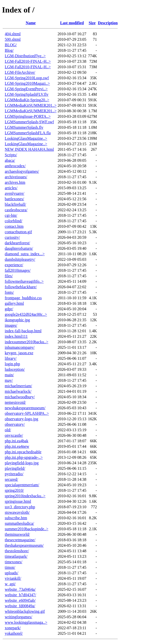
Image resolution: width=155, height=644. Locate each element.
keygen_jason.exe (19, 353)
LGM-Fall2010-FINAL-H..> (28, 61)
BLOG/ (11, 45)
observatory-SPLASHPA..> (27, 413)
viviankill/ (13, 578)
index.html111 (16, 336)
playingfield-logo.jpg (22, 463)
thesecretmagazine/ (20, 540)
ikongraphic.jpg (17, 320)
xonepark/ (13, 628)
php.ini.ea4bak (16, 441)
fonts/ (9, 292)
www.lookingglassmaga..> (26, 622)
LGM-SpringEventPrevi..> (26, 89)
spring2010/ (14, 490)
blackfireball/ (15, 204)
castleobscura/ (16, 210)
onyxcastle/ (14, 435)
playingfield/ (15, 468)
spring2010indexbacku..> (25, 496)
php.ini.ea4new (17, 446)
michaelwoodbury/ (20, 397)
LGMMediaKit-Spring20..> (27, 100)
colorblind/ (13, 221)
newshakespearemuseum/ (25, 408)
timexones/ (13, 562)
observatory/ (15, 424)
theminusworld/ (17, 534)
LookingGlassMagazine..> (26, 138)
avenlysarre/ (14, 193)
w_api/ (10, 584)
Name (31, 23)
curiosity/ (12, 237)
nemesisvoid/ (15, 402)
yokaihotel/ (14, 633)
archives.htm (15, 182)
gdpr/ (9, 309)
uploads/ (11, 573)
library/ (11, 358)
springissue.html (18, 501)
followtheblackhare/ (21, 287)
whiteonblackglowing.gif (25, 611)
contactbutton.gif (18, 232)
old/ (8, 430)
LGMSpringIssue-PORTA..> (28, 116)
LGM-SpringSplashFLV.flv (27, 94)
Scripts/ (11, 155)
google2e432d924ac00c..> (26, 314)
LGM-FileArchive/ (20, 72)
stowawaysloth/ (17, 512)
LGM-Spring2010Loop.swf (27, 78)
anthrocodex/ (15, 166)
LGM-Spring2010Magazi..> (27, 83)
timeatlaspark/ (16, 556)
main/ (9, 375)
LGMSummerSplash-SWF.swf (29, 122)
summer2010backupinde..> (26, 529)
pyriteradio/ (14, 474)
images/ (11, 325)
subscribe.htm (16, 518)
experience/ (14, 265)
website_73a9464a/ (20, 589)
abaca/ (10, 160)
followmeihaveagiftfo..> (24, 281)
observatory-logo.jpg (21, 419)
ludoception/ (15, 369)
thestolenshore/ (17, 551)
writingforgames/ (18, 617)
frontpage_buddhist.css (23, 298)
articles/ (11, 188)
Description (108, 23)
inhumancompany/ (20, 347)
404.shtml (13, 34)
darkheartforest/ (17, 243)
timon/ (10, 567)
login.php (12, 364)
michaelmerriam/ (18, 386)
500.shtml (13, 39)
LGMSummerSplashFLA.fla (28, 133)
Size (92, 23)
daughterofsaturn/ (19, 248)
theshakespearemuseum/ (24, 545)
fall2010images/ (18, 270)
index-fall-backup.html (23, 331)
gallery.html (14, 303)
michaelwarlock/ (18, 391)
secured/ (11, 479)
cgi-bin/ (11, 215)
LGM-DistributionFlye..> (25, 56)
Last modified (72, 23)
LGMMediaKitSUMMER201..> (31, 105)
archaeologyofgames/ (22, 171)
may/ (9, 380)
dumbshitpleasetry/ (20, 259)
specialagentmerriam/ (22, 485)
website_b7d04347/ (20, 595)
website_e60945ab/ (20, 600)
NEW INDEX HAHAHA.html (29, 149)
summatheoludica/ (19, 523)
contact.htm (14, 226)
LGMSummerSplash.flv (24, 127)
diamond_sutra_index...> (25, 254)
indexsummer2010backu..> (26, 342)
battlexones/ (14, 199)
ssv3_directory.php (20, 507)
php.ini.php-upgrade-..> (24, 457)
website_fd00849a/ (20, 606)
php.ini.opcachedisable (23, 452)
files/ (9, 276)
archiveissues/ (16, 177)
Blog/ (9, 50)
